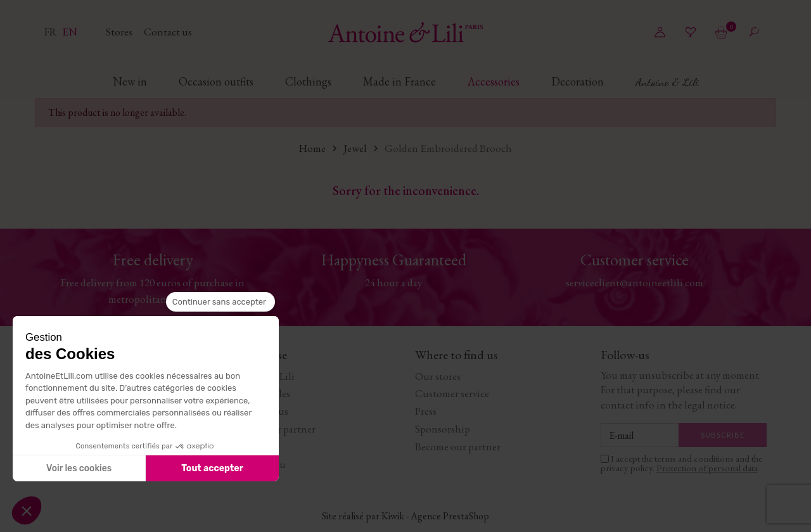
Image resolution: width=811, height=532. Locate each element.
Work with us (259, 411)
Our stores (438, 376)
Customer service (452, 393)
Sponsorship (443, 429)
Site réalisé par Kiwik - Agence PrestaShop (405, 516)
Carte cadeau (258, 464)
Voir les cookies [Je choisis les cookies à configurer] (79, 468)
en (70, 32)
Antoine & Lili (262, 376)
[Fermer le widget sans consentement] (220, 302)
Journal (247, 446)
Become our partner (273, 429)
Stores (120, 32)
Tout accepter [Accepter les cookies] (212, 468)
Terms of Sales (260, 393)
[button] (27, 510)
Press (426, 411)
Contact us (168, 32)
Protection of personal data (707, 468)
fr (52, 32)
